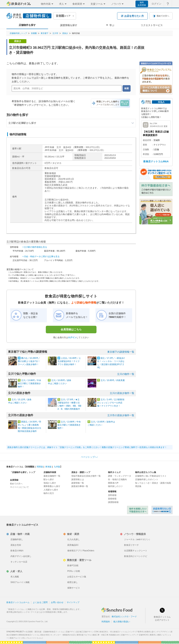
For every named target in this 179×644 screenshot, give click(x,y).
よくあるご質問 (40, 602)
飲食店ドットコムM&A (156, 161)
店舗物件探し (17, 539)
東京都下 (45, 33)
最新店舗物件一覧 (52, 476)
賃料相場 (112, 495)
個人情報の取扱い (122, 622)
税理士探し (73, 582)
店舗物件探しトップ (18, 33)
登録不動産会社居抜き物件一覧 (86, 476)
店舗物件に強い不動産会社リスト (151, 476)
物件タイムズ (114, 472)
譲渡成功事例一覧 (80, 486)
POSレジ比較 (74, 571)
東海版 (48, 467)
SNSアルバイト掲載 (20, 582)
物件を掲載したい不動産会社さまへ (138, 510)
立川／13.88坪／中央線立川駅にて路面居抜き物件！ (29, 383)
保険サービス (74, 588)
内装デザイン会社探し (21, 556)
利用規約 (106, 622)
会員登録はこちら (71, 329)
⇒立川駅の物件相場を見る (34, 247)
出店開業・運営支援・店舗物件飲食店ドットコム (45, 632)
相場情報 (112, 492)
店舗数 (146, 150)
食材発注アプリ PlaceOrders (81, 551)
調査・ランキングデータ (120, 476)
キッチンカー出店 (19, 562)
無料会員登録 (142, 4)
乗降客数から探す (52, 486)
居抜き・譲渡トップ (81, 472)
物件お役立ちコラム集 (146, 472)
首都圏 (34, 33)
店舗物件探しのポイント (147, 479)
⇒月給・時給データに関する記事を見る (41, 257)
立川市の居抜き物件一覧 (121, 415)
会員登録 (14, 480)
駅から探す (49, 479)
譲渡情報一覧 (78, 483)
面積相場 (112, 499)
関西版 (40, 467)
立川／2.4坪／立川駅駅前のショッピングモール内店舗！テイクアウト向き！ (111, 403)
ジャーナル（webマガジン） (138, 539)
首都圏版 (30, 467)
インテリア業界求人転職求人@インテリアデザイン (149, 632)
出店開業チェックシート (136, 551)
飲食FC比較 (73, 565)
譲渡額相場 (113, 502)
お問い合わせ (57, 602)
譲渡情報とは (78, 479)
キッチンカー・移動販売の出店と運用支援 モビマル (71, 635)
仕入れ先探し (74, 539)
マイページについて (19, 487)
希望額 (146, 154)
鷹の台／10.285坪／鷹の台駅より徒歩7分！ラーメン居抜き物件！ (29, 361)
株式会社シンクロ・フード (124, 617)
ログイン (72, 337)
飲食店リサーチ (131, 545)
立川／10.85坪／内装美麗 (113, 380)
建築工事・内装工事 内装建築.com (106, 635)
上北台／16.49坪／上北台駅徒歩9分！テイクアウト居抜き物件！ (69, 361)
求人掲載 (15, 577)
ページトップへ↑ (89, 457)
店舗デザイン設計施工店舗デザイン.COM (82, 632)
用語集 (138, 486)
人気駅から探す (51, 490)
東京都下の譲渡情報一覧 (121, 352)
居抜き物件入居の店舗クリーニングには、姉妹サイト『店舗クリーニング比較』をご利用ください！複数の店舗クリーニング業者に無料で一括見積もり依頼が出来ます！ (87, 447)
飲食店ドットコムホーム (18, 602)
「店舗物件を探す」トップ (23, 472)
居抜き (65, 33)
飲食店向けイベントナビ (136, 556)
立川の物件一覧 (126, 374)
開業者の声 (113, 483)
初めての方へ (16, 484)
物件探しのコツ (115, 486)
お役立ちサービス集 (77, 577)
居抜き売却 (16, 545)
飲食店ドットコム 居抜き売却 (162, 510)
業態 (145, 145)
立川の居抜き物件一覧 (122, 393)
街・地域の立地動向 (117, 479)
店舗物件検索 (50, 472)
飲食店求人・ (114, 632)
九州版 (57, 467)
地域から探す (50, 483)
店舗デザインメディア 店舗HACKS (135, 635)
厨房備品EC (73, 545)
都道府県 (147, 140)
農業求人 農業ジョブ (158, 635)
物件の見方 (49, 493)
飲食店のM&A (17, 551)
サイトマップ (73, 602)
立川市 (55, 33)
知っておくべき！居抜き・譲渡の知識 (153, 483)
